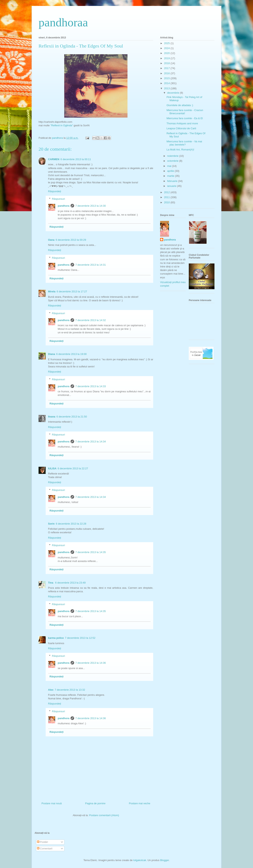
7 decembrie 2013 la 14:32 (91, 320)
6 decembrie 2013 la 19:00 (71, 354)
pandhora (64, 206)
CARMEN (54, 159)
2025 (167, 43)
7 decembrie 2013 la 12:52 (80, 638)
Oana (51, 240)
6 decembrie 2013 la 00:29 (71, 240)
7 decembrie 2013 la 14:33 (91, 386)
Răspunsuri (59, 199)
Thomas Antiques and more (182, 123)
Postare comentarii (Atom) (104, 815)
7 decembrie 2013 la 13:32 (70, 690)
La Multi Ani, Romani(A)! (180, 150)
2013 (167, 88)
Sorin (51, 524)
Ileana (52, 417)
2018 (167, 63)
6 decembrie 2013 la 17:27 (72, 291)
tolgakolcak (140, 860)
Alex (51, 690)
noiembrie (173, 156)
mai (170, 166)
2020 (167, 53)
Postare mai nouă (52, 803)
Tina (51, 583)
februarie (173, 181)
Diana (51, 354)
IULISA (52, 468)
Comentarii (45, 849)
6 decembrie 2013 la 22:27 (73, 468)
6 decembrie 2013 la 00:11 (76, 159)
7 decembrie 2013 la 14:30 (91, 206)
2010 (167, 202)
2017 (167, 68)
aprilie (171, 171)
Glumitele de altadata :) (180, 105)
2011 (167, 197)
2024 (167, 48)
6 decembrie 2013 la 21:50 (72, 417)
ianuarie (172, 186)
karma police (56, 638)
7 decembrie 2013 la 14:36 (91, 663)
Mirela (52, 291)
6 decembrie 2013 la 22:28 (71, 524)
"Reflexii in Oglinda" (62, 125)
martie (171, 176)
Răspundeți (55, 191)
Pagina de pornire (95, 803)
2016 (167, 73)
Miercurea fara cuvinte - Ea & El (185, 118)
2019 (167, 58)
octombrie (173, 161)
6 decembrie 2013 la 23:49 (70, 583)
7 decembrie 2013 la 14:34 (91, 442)
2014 (167, 83)
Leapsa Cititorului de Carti (181, 128)
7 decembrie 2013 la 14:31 (91, 265)
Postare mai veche (140, 803)
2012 (167, 192)
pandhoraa (63, 22)
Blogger (164, 860)
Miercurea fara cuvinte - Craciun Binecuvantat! (185, 112)
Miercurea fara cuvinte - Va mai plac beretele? (184, 143)
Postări (42, 842)
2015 (167, 78)
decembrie (174, 93)
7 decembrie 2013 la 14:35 (91, 552)
